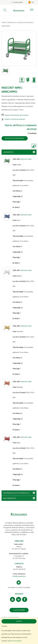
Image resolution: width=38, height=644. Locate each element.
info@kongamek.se (19, 576)
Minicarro (6, 26)
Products (12, 23)
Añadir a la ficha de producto (15, 119)
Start (4, 23)
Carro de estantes (25, 23)
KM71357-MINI (26, 437)
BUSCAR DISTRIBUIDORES (15, 138)
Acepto (19, 621)
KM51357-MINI (26, 326)
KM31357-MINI (26, 215)
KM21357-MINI (26, 159)
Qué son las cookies (14, 641)
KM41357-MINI (26, 270)
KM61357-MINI (26, 382)
